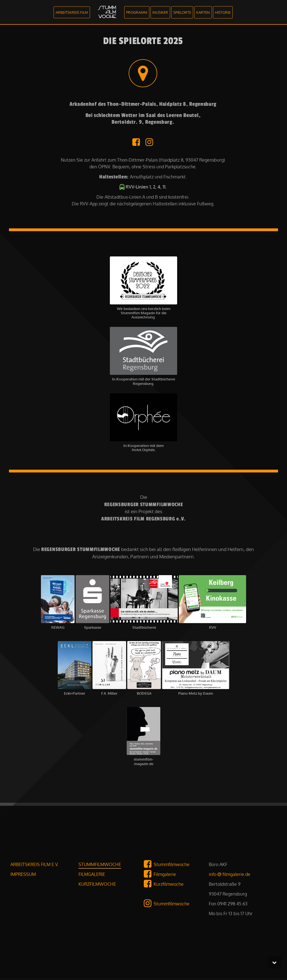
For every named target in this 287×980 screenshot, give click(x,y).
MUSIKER (160, 12)
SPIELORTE (182, 12)
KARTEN (203, 12)
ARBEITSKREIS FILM (72, 12)
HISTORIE (223, 12)
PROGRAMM (137, 12)
